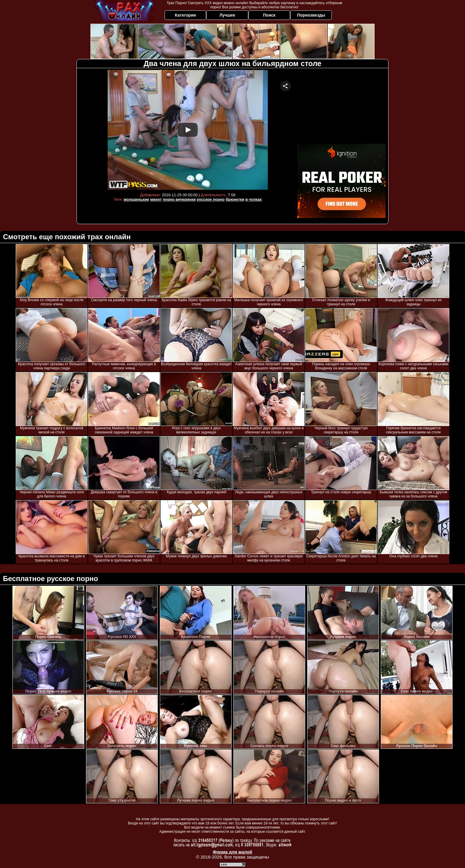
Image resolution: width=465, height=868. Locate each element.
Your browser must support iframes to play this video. (188, 130)
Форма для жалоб (232, 852)
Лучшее (227, 15)
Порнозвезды (311, 15)
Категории (185, 15)
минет (156, 199)
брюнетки (235, 199)
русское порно (211, 199)
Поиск (269, 15)
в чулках (253, 199)
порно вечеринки (179, 199)
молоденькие (136, 199)
